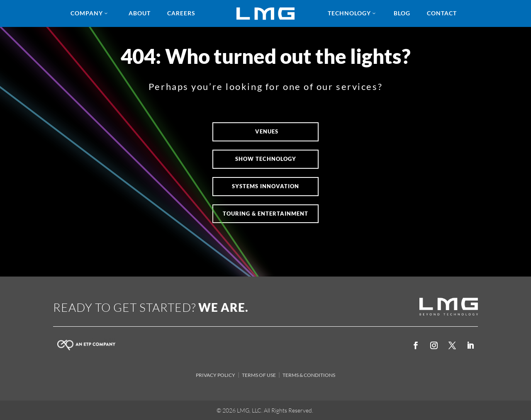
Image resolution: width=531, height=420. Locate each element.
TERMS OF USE (259, 375)
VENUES (267, 131)
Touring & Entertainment (265, 214)
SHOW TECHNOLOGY (266, 159)
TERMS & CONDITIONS (309, 375)
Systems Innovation (265, 186)
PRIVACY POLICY (216, 375)
